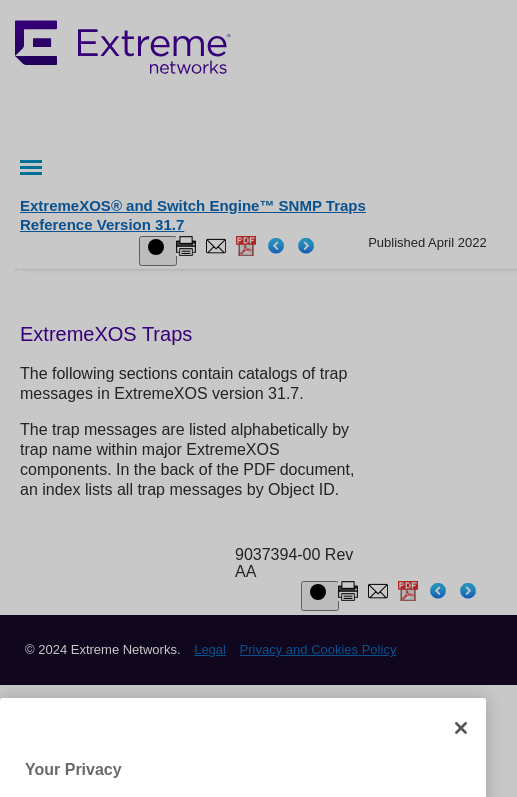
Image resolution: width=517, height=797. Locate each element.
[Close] (461, 749)
